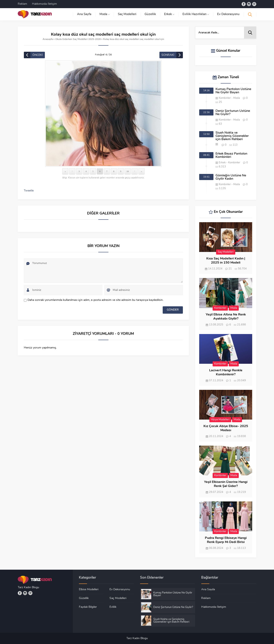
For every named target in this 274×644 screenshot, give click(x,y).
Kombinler (225, 98)
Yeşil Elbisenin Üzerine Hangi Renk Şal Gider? (226, 484)
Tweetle (29, 191)
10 (128, 171)
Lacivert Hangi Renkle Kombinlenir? (226, 373)
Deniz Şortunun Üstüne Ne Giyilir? (233, 113)
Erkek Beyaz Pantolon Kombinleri (231, 155)
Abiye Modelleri (220, 420)
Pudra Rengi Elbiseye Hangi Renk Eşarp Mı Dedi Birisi (226, 540)
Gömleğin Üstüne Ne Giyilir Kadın (231, 177)
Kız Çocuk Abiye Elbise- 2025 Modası (226, 428)
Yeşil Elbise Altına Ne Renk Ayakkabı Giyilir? (226, 317)
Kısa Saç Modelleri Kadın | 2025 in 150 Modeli (226, 261)
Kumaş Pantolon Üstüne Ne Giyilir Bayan (233, 91)
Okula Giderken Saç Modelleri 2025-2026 (78, 39)
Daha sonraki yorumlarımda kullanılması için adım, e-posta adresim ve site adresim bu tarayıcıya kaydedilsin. (95, 300)
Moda (237, 98)
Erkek (222, 163)
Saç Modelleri (226, 252)
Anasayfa (48, 39)
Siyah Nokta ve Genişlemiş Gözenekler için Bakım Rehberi (232, 136)
